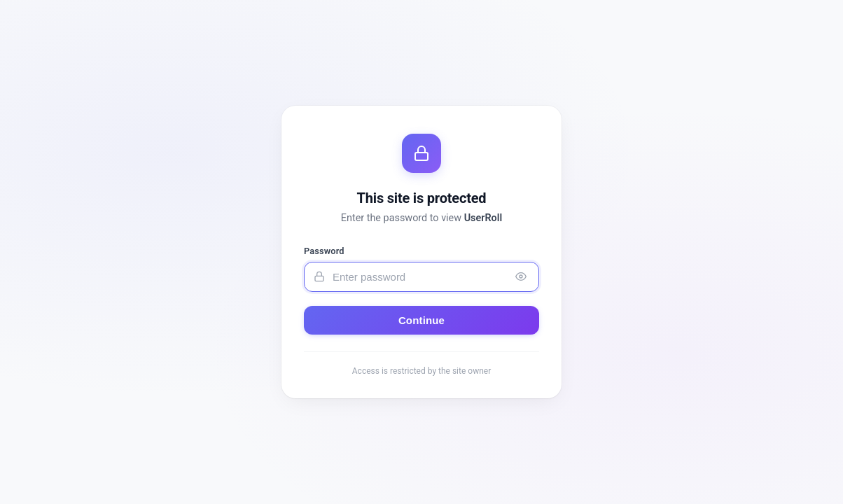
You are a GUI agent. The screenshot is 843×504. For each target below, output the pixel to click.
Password (324, 251)
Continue (421, 320)
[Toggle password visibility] (521, 276)
